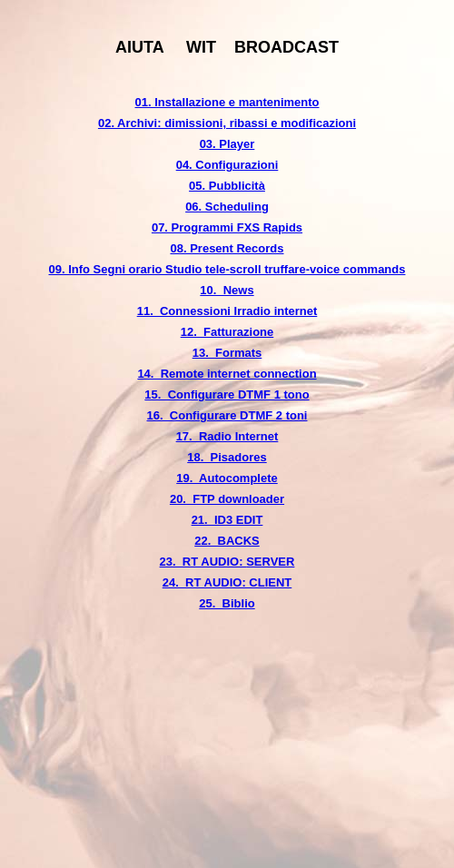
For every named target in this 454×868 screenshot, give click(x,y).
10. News (227, 290)
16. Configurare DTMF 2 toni (227, 415)
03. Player (227, 144)
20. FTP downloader (227, 499)
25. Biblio (227, 603)
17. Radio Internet (227, 436)
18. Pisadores (227, 457)
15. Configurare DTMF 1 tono (227, 395)
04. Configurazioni (227, 165)
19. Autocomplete (227, 478)
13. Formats (227, 353)
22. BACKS (227, 541)
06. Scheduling (227, 207)
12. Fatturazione (227, 332)
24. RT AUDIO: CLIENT (227, 582)
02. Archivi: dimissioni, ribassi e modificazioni (227, 123)
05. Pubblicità (227, 186)
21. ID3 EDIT (227, 520)
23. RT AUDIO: (203, 562)
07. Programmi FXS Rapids (227, 227)
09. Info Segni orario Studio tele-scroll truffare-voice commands (227, 269)
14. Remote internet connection (227, 374)
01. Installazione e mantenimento (227, 102)
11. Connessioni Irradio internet (227, 311)
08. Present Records (227, 248)
